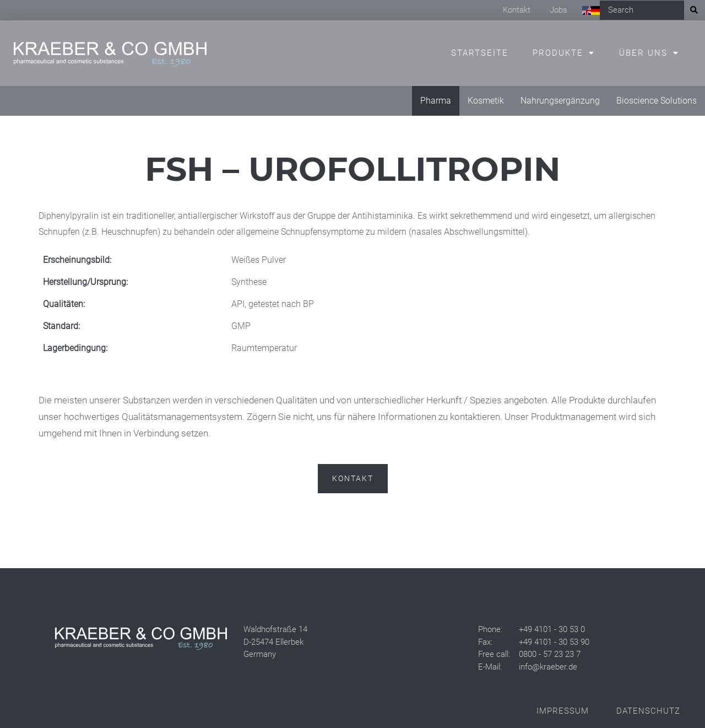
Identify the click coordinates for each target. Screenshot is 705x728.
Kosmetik (486, 101)
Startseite (480, 53)
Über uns (643, 53)
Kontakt (517, 10)
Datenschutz (648, 711)
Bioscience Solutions (657, 101)
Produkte (558, 53)
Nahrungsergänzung (560, 101)
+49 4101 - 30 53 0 (552, 629)
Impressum (563, 711)
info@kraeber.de (548, 667)
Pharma (436, 101)
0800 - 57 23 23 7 (550, 654)
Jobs (558, 10)
